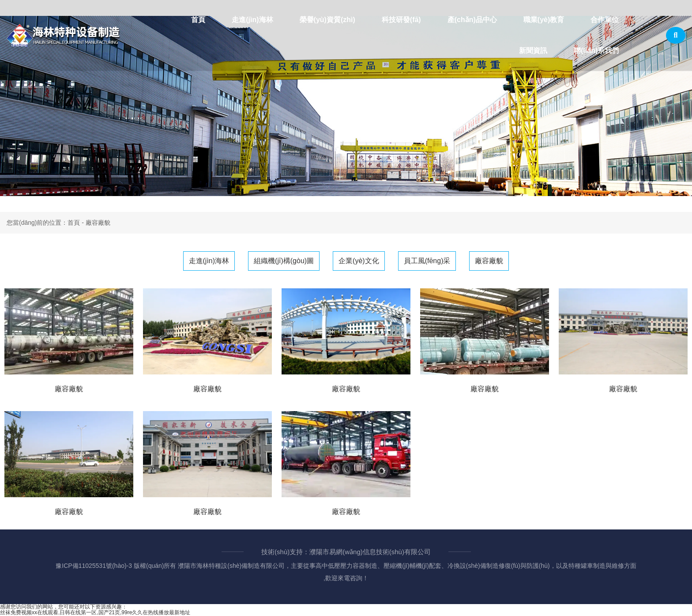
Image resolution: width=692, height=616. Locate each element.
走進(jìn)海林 (252, 20)
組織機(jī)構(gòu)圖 (284, 261)
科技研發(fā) (401, 20)
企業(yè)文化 (359, 261)
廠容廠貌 (489, 261)
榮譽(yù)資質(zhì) (327, 20)
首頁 (198, 20)
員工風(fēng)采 (427, 261)
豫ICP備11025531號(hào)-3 (94, 566)
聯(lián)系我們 (596, 51)
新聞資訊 (533, 51)
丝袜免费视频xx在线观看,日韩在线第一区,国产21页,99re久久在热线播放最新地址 (95, 612)
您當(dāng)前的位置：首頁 (44, 223)
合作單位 (605, 20)
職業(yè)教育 (544, 20)
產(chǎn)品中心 (472, 20)
